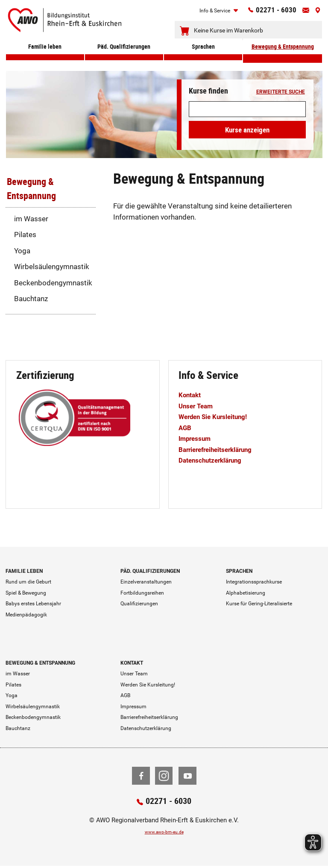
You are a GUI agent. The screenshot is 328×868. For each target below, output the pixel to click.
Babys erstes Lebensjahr (33, 604)
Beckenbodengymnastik (53, 283)
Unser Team (198, 406)
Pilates (25, 235)
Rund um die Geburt (28, 582)
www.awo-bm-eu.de (164, 833)
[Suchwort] (247, 109)
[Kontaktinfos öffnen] (302, 12)
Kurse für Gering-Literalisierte (259, 604)
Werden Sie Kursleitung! (218, 416)
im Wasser (31, 219)
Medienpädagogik (26, 615)
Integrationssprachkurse (254, 582)
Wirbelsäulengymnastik (52, 267)
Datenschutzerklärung (215, 460)
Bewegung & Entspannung (283, 56)
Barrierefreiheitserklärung (221, 449)
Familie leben (45, 56)
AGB (186, 428)
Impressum (197, 438)
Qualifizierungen (139, 604)
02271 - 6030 (268, 12)
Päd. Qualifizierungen (124, 56)
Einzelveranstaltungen (146, 582)
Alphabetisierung (246, 593)
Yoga (22, 251)
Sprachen (203, 56)
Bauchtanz (31, 299)
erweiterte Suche (281, 92)
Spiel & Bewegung (26, 593)
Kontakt (192, 395)
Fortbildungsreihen (142, 593)
